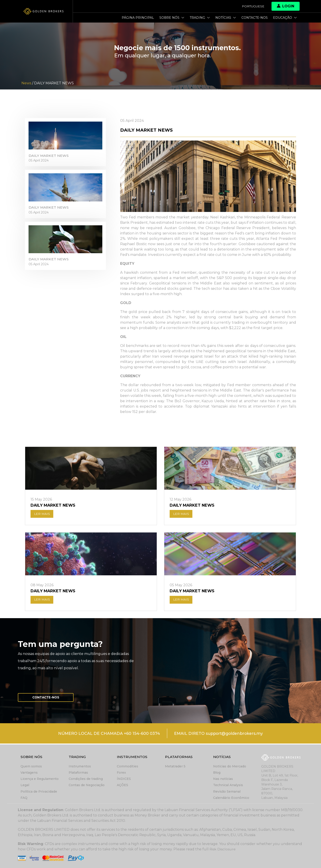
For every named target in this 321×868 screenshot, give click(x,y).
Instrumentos (80, 766)
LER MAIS (42, 514)
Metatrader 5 (175, 766)
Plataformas (78, 773)
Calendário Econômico (231, 798)
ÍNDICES (124, 779)
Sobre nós (172, 18)
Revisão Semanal (227, 791)
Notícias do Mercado (230, 766)
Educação (285, 18)
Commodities (128, 766)
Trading (200, 18)
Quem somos (31, 766)
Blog (217, 773)
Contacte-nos (255, 18)
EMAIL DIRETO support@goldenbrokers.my (219, 734)
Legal (25, 785)
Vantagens (29, 773)
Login (286, 6)
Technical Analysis (228, 785)
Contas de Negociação (87, 785)
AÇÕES (122, 785)
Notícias (226, 18)
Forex (121, 773)
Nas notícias (223, 779)
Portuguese (253, 6)
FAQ (24, 798)
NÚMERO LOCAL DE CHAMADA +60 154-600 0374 (107, 734)
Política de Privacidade (39, 791)
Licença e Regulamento (40, 779)
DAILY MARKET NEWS (49, 156)
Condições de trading (86, 779)
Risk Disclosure (223, 849)
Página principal (138, 18)
